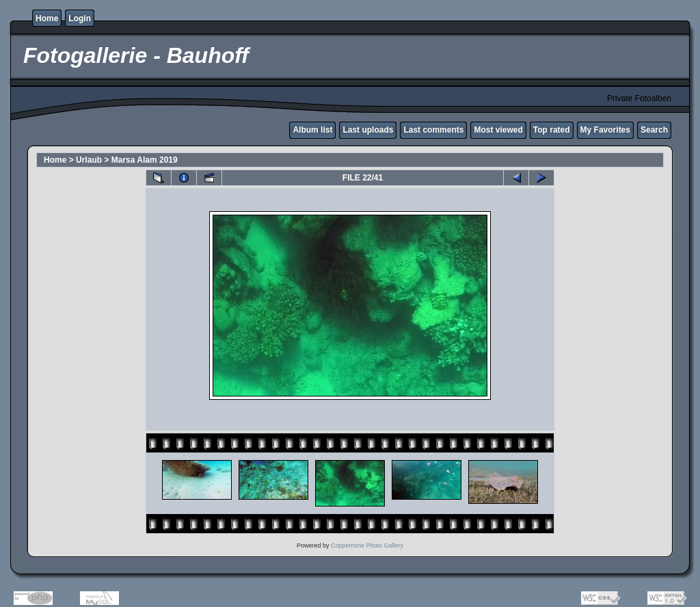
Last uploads (368, 130)
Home (47, 18)
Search (654, 130)
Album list (312, 130)
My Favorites (605, 130)
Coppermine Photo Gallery (367, 545)
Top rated (552, 130)
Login (80, 18)
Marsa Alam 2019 (145, 160)
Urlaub (89, 160)
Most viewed (498, 130)
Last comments (433, 130)
